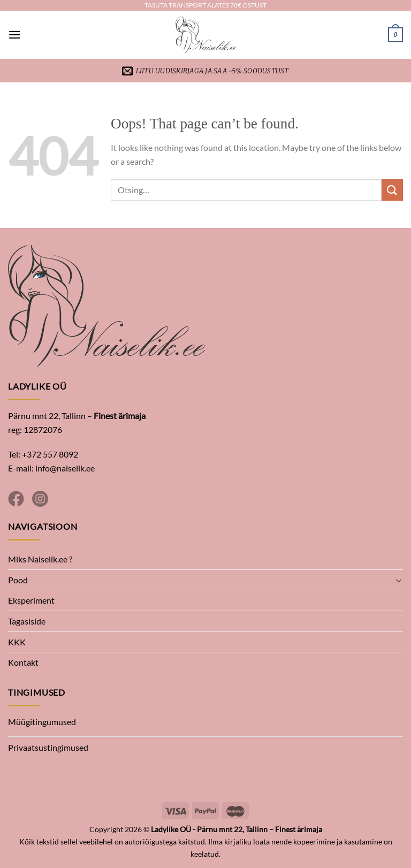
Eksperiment (31, 600)
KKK (17, 642)
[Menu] (14, 35)
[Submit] (392, 190)
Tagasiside (27, 621)
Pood (18, 580)
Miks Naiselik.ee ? (40, 559)
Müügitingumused (42, 722)
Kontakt (23, 662)
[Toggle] (399, 580)
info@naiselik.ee (65, 468)
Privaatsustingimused (48, 747)
